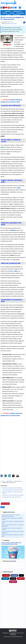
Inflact (16, 271)
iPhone (12, 13)
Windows (8, 12)
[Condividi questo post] (24, 22)
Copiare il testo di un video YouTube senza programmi (13, 495)
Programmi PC (17, 12)
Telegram (5, 579)
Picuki (2, 147)
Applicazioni (20, 13)
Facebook (14, 575)
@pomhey (15, 24)
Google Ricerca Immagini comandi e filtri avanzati (12, 488)
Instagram (13, 582)
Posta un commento (5, 504)
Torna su (3, 507)
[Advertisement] (13, 437)
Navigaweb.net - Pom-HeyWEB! (9, 633)
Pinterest (21, 579)
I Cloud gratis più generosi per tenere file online (11, 497)
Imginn (19, 188)
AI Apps (8, 15)
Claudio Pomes (9, 24)
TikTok (13, 579)
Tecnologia (16, 15)
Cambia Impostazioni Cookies (17, 637)
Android (5, 13)
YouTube (6, 575)
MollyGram (13, 230)
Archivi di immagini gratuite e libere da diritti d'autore (13, 490)
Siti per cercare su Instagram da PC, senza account (12, 18)
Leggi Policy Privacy (7, 637)
